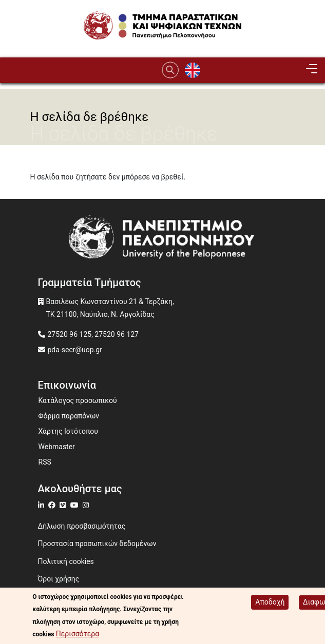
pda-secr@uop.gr (75, 350)
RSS (45, 462)
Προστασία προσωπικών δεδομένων (97, 544)
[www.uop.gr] (163, 240)
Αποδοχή (270, 603)
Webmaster (57, 447)
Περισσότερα (78, 635)
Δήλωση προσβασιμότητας (82, 526)
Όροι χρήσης (59, 579)
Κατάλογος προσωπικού (78, 400)
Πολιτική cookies (66, 561)
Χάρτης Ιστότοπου (68, 431)
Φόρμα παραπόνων (69, 416)
